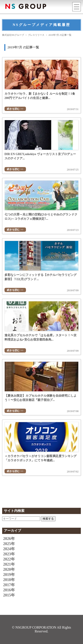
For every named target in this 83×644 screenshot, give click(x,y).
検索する (48, 519)
